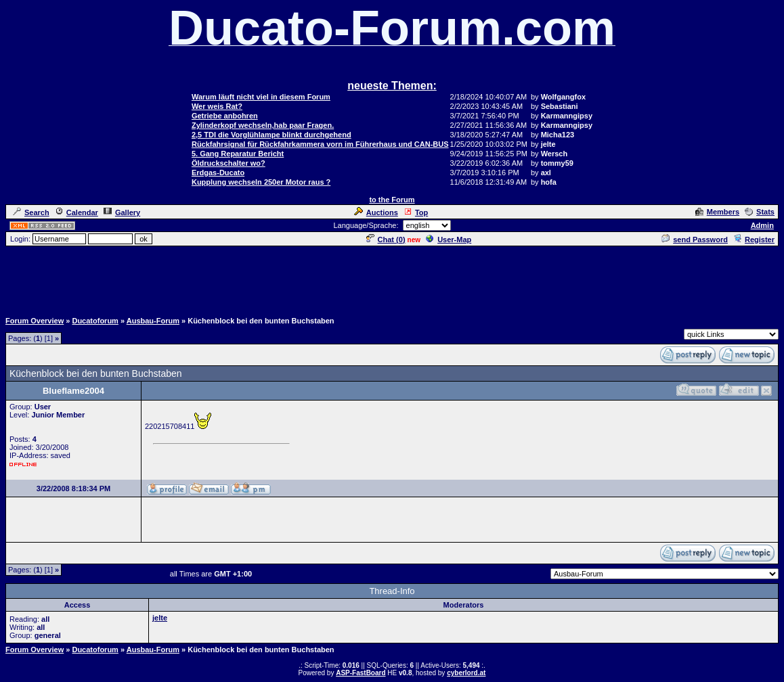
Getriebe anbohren (225, 116)
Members (717, 212)
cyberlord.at (466, 673)
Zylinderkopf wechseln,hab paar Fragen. (263, 125)
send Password (695, 240)
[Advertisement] (392, 278)
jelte (160, 618)
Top (416, 212)
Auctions (376, 212)
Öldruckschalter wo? (228, 163)
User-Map (449, 240)
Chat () (386, 240)
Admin (762, 225)
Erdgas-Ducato (218, 173)
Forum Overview (35, 321)
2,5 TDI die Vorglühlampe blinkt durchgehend (271, 135)
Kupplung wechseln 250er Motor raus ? (261, 182)
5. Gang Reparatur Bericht (238, 154)
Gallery (122, 212)
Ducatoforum (95, 321)
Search (31, 212)
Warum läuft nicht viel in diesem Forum (261, 97)
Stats (760, 212)
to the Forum (392, 200)
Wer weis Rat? (217, 106)
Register (754, 240)
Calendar (77, 212)
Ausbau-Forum (153, 321)
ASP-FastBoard (361, 673)
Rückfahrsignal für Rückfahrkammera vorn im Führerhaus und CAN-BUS (320, 144)
